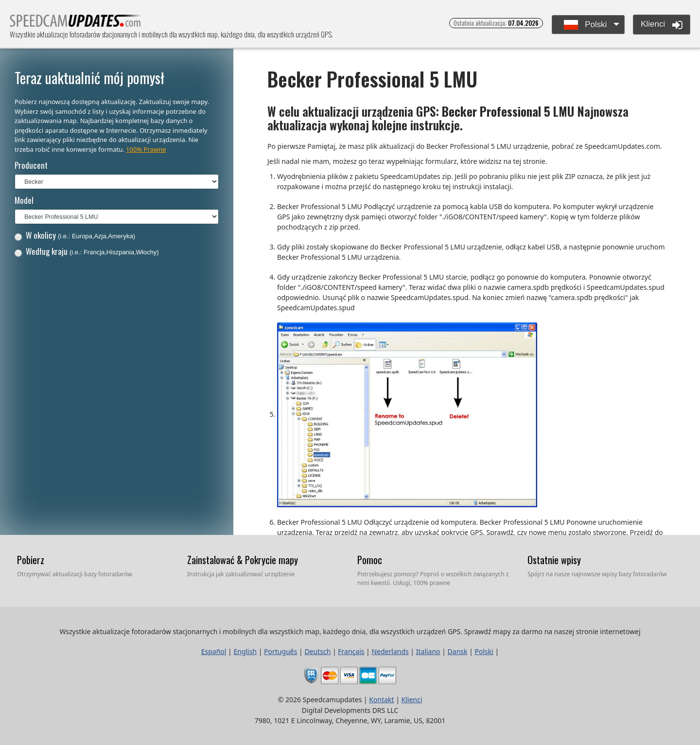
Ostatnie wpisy (554, 560)
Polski (586, 25)
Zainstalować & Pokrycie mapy (243, 560)
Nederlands (390, 651)
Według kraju (87, 251)
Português (280, 651)
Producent (31, 165)
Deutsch (317, 651)
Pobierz (31, 560)
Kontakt (381, 700)
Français (351, 651)
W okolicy (75, 235)
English (245, 651)
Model (24, 200)
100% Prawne (146, 149)
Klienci (662, 25)
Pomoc (370, 560)
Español (214, 651)
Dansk (458, 651)
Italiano (428, 651)
